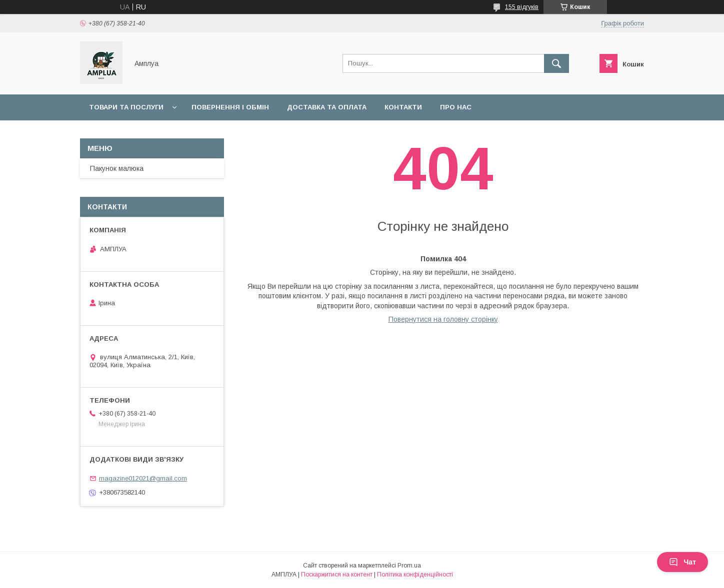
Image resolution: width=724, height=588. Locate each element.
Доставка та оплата (327, 107)
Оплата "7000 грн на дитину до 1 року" (163, 133)
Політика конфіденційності (415, 575)
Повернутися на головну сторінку (443, 319)
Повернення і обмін (230, 107)
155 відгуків (522, 7)
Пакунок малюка (117, 168)
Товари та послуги (126, 107)
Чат (682, 562)
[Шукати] (556, 63)
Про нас (456, 107)
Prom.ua (409, 566)
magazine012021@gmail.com (143, 478)
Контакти (403, 107)
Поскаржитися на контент (337, 575)
